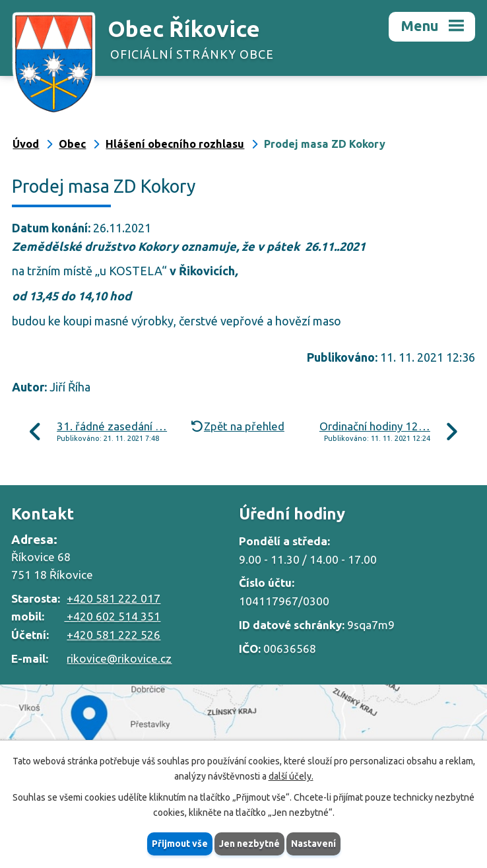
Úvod (26, 144)
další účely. (291, 776)
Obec (72, 144)
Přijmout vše (180, 844)
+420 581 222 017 (114, 598)
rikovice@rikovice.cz (119, 658)
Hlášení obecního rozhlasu (175, 144)
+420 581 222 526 (114, 635)
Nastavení (313, 844)
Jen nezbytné (249, 844)
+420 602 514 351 (112, 616)
